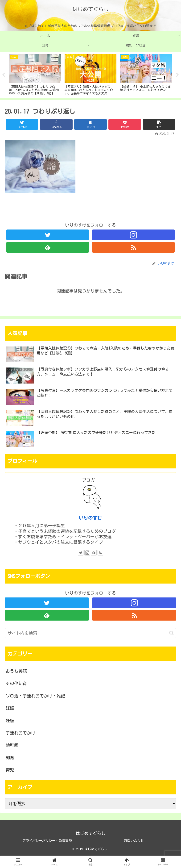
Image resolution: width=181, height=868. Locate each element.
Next (177, 75)
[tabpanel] (35, 74)
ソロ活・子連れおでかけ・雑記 (35, 696)
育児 (10, 770)
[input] (90, 633)
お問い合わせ (134, 841)
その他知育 (16, 683)
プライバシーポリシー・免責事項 (47, 841)
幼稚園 (12, 745)
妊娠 (10, 708)
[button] (171, 633)
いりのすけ (90, 518)
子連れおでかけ (21, 733)
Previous (4, 75)
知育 (10, 758)
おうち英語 (16, 671)
